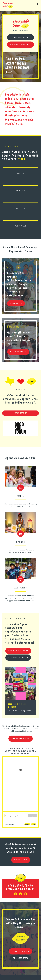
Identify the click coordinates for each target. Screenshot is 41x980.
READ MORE (16, 303)
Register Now (20, 37)
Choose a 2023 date (21, 44)
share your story (18, 651)
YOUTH (20, 173)
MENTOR (20, 191)
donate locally (20, 951)
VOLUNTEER (21, 226)
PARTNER (21, 208)
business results (18, 657)
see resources (18, 352)
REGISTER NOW (20, 958)
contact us (21, 860)
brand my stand (21, 738)
